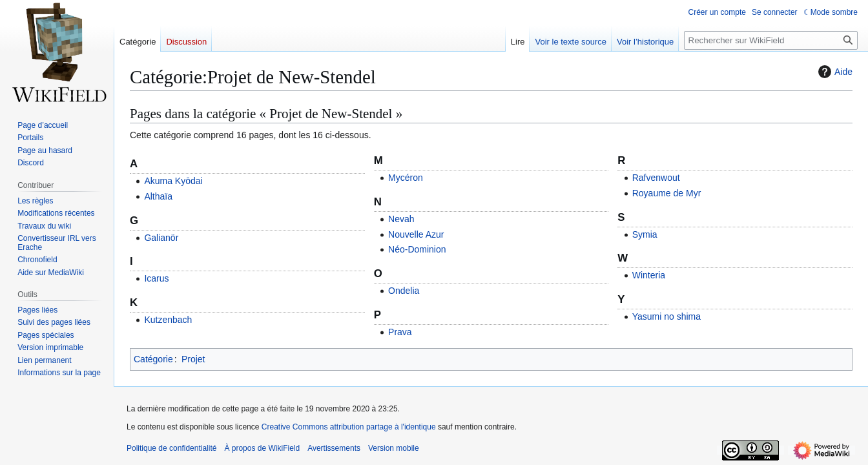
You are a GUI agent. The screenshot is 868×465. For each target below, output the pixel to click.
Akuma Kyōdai (173, 181)
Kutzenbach (168, 320)
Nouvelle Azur (416, 234)
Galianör (161, 238)
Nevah (401, 219)
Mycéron (406, 178)
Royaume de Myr (667, 193)
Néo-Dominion (417, 249)
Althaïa (158, 196)
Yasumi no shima (666, 316)
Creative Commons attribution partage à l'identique (349, 427)
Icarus (156, 278)
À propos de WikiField (262, 448)
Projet (193, 359)
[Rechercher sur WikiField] (771, 40)
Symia (645, 234)
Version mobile (394, 448)
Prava (400, 332)
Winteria (649, 275)
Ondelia (404, 291)
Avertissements (334, 448)
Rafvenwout (656, 178)
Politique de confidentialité (171, 448)
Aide (834, 72)
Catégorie (153, 359)
